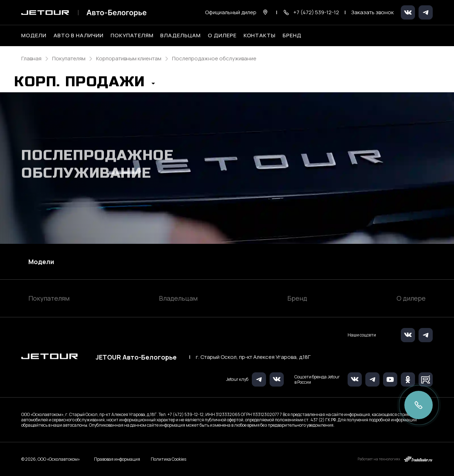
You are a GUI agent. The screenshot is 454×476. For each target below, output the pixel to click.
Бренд (297, 298)
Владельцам (178, 298)
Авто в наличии (79, 35)
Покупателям (49, 298)
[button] (85, 84)
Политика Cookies (168, 459)
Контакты (260, 35)
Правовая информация (117, 459)
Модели (41, 262)
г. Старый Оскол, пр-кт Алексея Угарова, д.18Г (253, 357)
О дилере (222, 35)
